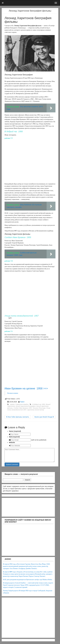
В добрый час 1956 (39, 404)
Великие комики (13, 393)
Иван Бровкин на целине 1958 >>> (26, 388)
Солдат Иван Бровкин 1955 (23, 408)
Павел (22, 402)
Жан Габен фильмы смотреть (18, 417)
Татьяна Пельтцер (39, 408)
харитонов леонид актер (36, 410)
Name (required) (15, 431)
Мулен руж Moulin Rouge (44, 417)
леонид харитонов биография (26, 406)
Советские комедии (22, 404)
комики (12, 404)
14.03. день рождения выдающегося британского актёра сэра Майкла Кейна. (28, 580)
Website (12, 442)
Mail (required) (14, 437)
